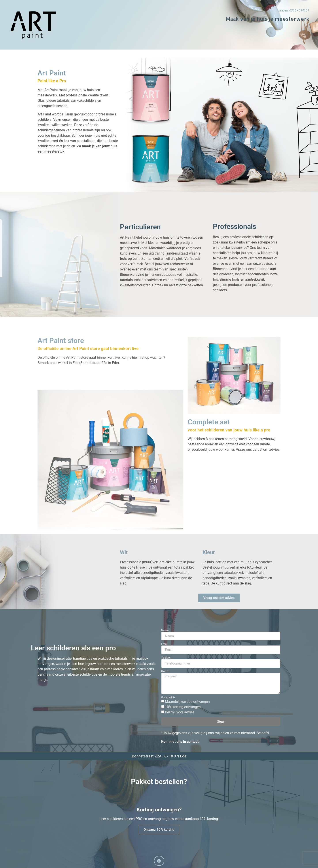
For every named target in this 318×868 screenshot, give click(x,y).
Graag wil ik (168, 697)
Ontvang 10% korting (159, 829)
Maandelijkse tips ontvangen (187, 702)
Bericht (165, 671)
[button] (159, 861)
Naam (165, 630)
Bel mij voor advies (180, 712)
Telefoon (166, 658)
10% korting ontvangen (183, 707)
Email (165, 644)
